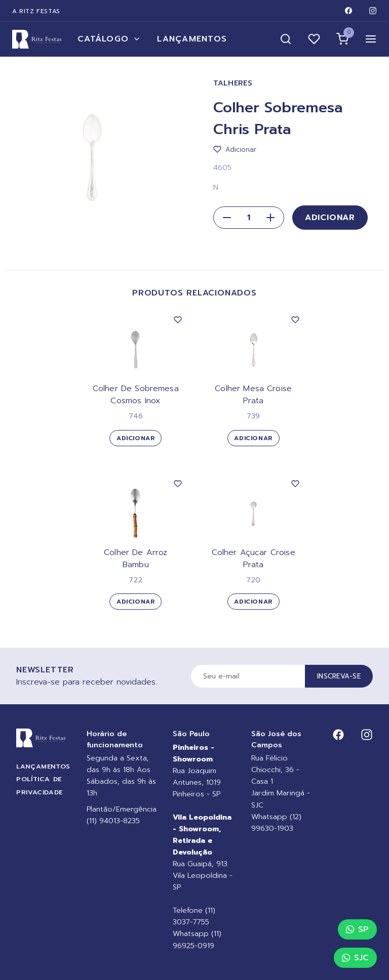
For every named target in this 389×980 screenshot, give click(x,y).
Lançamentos (192, 39)
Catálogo (109, 39)
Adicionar (330, 218)
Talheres (233, 83)
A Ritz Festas (36, 11)
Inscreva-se (339, 676)
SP (357, 929)
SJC (355, 958)
